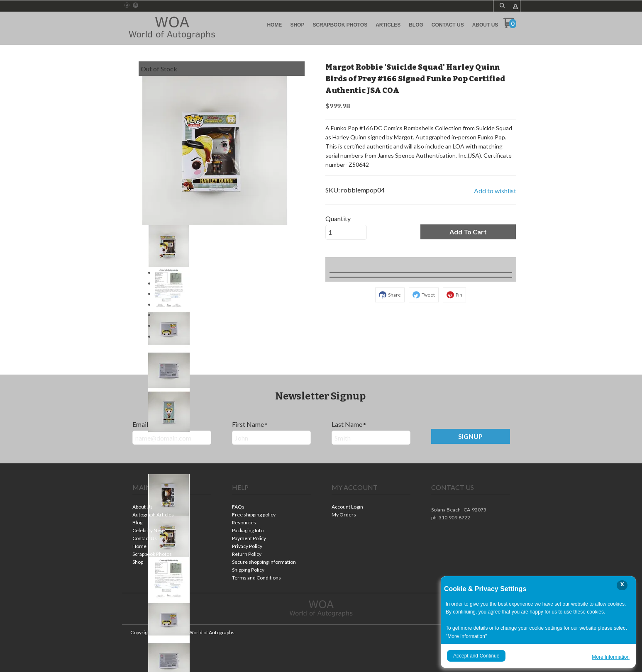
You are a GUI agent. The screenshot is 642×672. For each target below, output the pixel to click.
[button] (502, 5)
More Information (611, 657)
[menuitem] (274, 25)
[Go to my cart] (510, 26)
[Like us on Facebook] (127, 5)
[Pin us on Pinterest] (136, 5)
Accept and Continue (476, 656)
